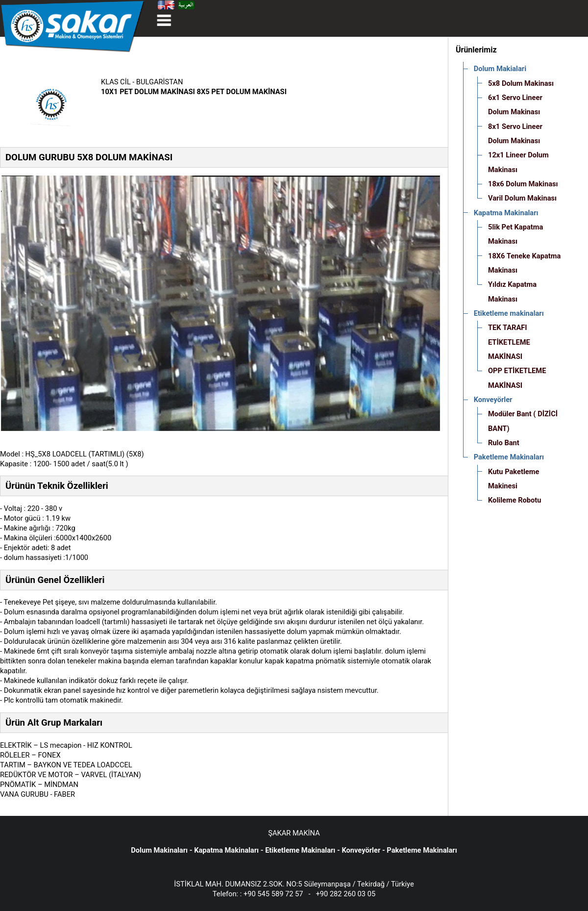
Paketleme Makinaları (422, 850)
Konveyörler (361, 850)
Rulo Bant (504, 443)
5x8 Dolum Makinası (521, 83)
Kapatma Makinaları (226, 850)
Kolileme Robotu (515, 500)
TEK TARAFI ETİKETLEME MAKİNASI (509, 342)
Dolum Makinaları (159, 850)
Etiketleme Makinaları (300, 850)
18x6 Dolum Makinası (523, 184)
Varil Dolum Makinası (522, 198)
